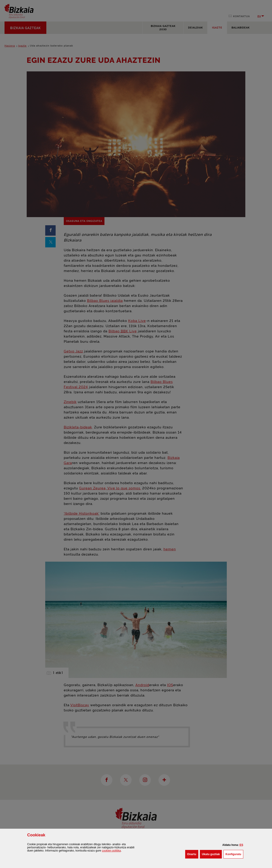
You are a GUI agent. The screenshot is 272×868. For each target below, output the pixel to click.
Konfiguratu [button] (234, 854)
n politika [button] (111, 851)
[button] (241, 845)
